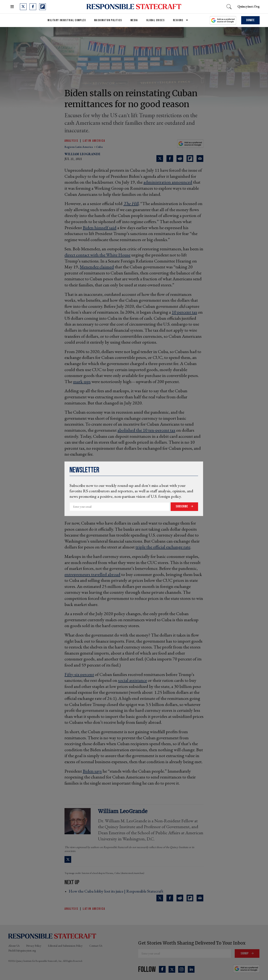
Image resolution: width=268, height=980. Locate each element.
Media (134, 20)
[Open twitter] (23, 7)
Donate (250, 20)
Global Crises (155, 20)
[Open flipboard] (43, 7)
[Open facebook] (33, 7)
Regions (178, 20)
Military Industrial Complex (67, 20)
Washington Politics (108, 20)
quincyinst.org (249, 6)
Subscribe (182, 506)
